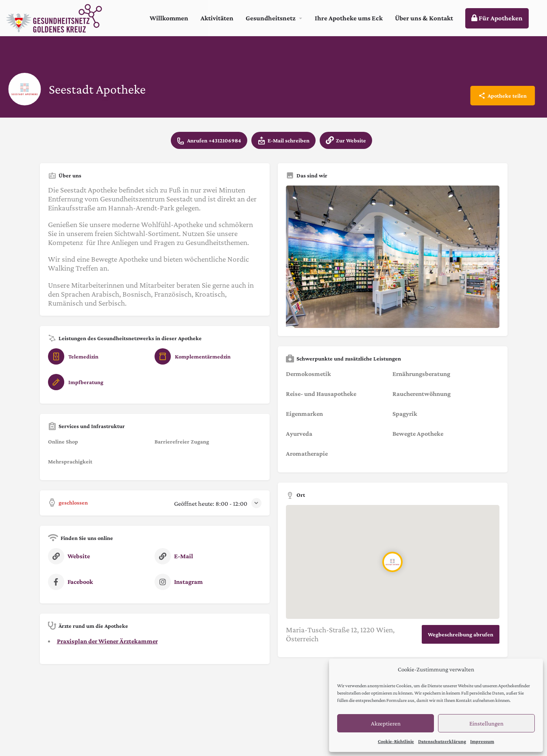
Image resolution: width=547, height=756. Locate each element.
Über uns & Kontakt (424, 18)
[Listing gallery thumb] (393, 257)
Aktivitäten (217, 18)
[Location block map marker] (392, 562)
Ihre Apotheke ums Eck (349, 18)
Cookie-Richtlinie (396, 741)
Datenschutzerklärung (442, 741)
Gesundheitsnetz (271, 18)
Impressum (482, 741)
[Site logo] (55, 17)
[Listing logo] (24, 89)
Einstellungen (486, 723)
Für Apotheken (497, 18)
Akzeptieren (386, 723)
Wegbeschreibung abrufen (461, 634)
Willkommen (169, 18)
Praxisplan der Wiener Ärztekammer (107, 641)
